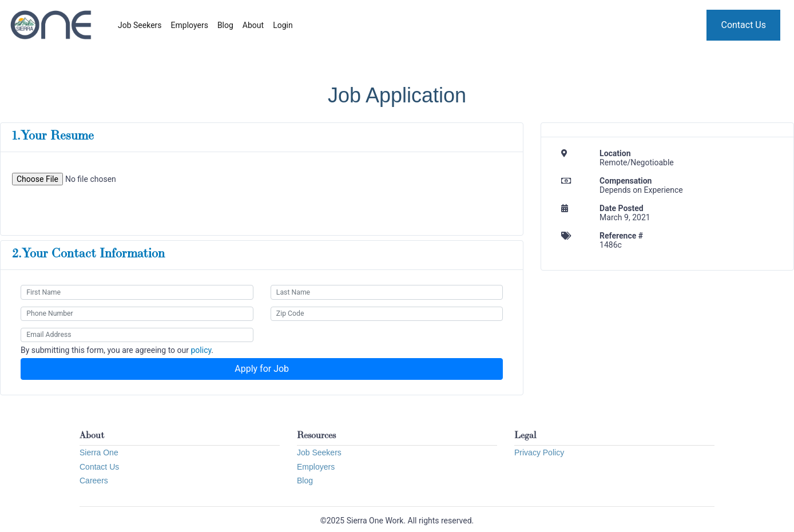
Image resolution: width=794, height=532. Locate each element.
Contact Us (743, 25)
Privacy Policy (539, 452)
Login (283, 25)
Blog (225, 25)
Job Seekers (140, 25)
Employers (190, 25)
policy (201, 350)
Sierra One (99, 452)
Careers (94, 481)
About (253, 25)
